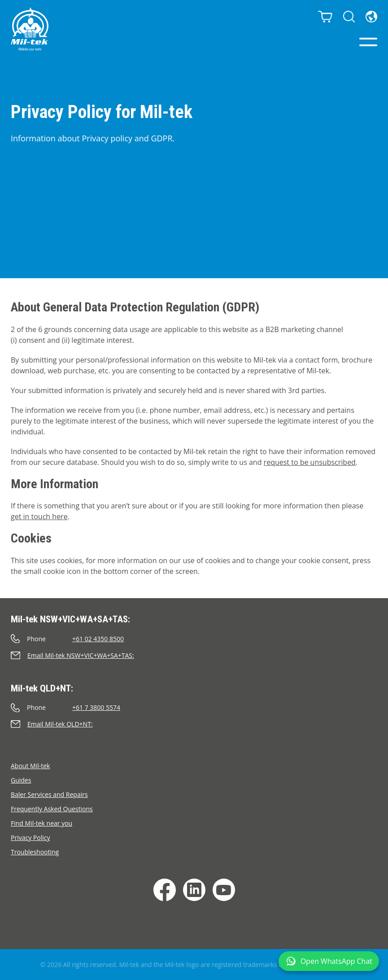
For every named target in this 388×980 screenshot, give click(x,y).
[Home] (30, 29)
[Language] (371, 17)
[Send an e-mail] (194, 655)
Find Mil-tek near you (41, 823)
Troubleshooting (35, 852)
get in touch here (39, 516)
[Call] (194, 639)
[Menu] (368, 42)
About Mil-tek (30, 766)
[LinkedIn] (194, 890)
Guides (21, 780)
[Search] (349, 17)
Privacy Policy (30, 838)
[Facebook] (165, 890)
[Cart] (325, 17)
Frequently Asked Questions (52, 809)
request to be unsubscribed (310, 462)
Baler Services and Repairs (49, 794)
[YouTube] (224, 890)
